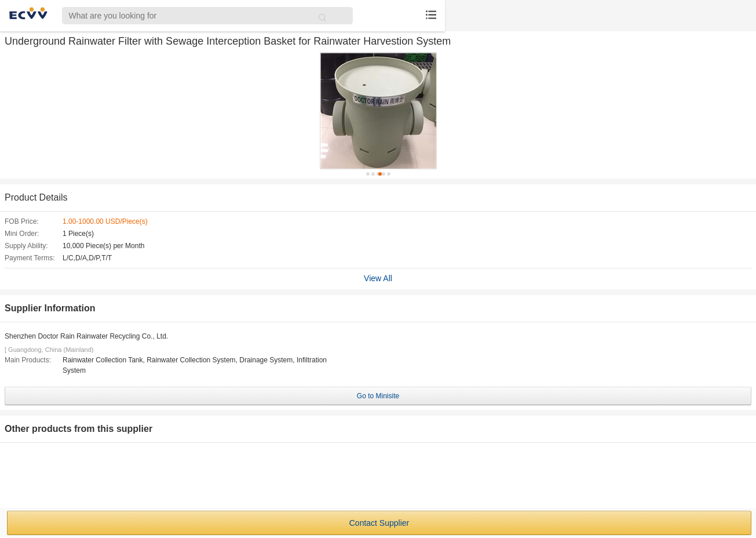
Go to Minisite (378, 396)
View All (378, 278)
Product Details (36, 197)
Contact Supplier (379, 523)
